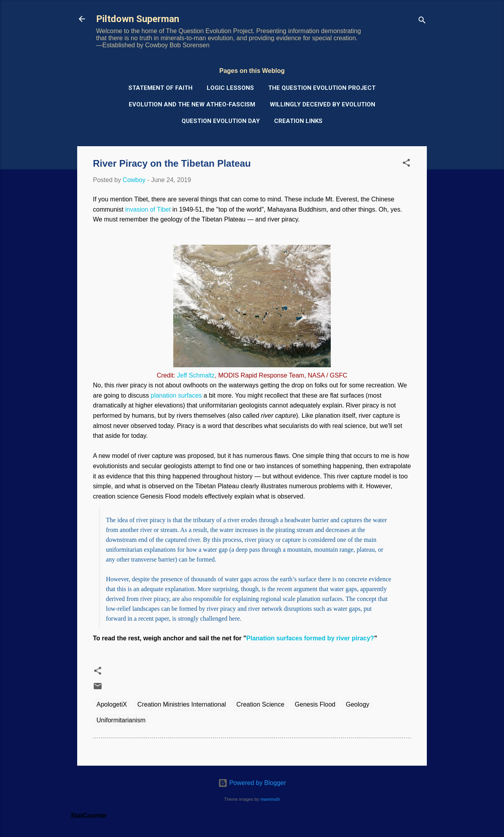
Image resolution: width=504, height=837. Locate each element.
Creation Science (260, 704)
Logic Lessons (230, 88)
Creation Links (298, 121)
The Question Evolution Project (322, 88)
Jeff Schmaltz (196, 375)
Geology (358, 704)
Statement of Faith (160, 88)
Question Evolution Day (221, 121)
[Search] (422, 21)
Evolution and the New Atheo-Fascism (192, 104)
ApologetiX (112, 704)
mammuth (270, 799)
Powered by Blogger (252, 783)
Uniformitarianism (121, 720)
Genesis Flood (315, 704)
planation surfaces (176, 395)
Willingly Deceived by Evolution (322, 104)
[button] (406, 164)
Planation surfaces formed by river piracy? (310, 638)
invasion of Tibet (148, 209)
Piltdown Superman (138, 19)
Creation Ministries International (182, 704)
